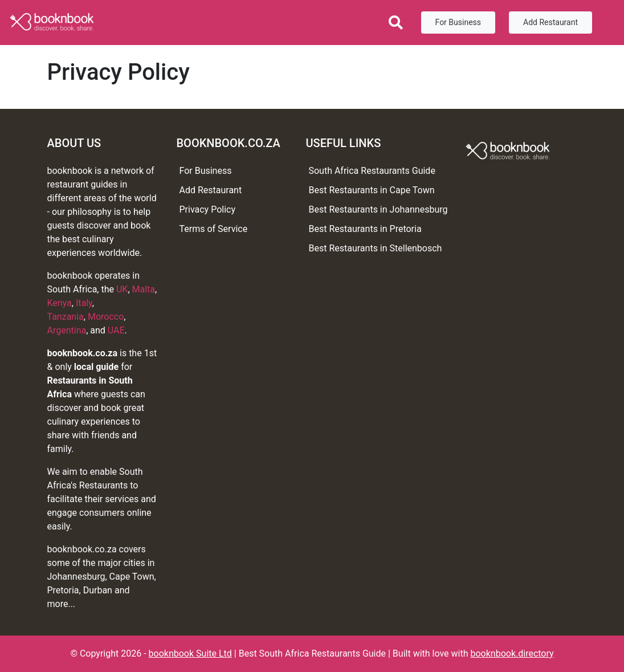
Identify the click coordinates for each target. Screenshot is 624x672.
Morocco (106, 317)
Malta (144, 289)
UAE (116, 330)
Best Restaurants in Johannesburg (378, 209)
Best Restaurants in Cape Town (371, 190)
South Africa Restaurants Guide (372, 171)
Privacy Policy (207, 209)
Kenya (60, 303)
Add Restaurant (550, 22)
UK (122, 289)
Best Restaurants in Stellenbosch (375, 248)
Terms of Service (213, 229)
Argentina (67, 330)
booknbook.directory (512, 653)
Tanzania (66, 317)
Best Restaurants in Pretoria (365, 229)
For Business (458, 22)
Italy (84, 303)
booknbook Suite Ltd (190, 653)
